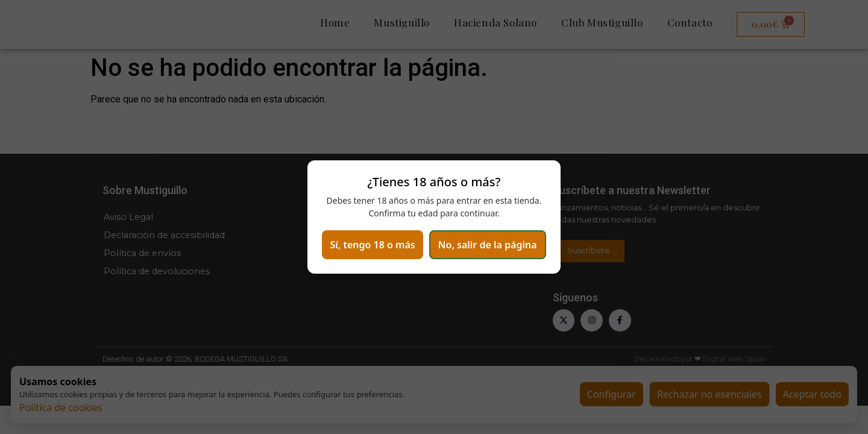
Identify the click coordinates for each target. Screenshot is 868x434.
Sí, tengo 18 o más (434, 227)
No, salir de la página (434, 261)
